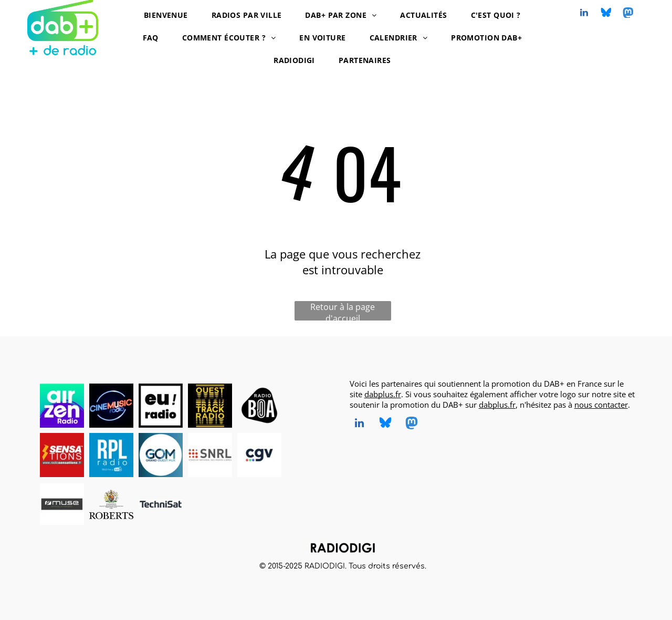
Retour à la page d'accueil (343, 311)
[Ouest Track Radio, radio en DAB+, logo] (210, 406)
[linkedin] (584, 14)
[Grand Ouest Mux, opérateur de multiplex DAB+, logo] (161, 455)
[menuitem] (170, 15)
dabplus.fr (383, 394)
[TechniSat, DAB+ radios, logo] (161, 504)
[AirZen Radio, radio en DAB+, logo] (62, 406)
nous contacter (601, 405)
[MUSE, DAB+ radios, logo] (62, 504)
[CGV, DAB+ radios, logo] (259, 455)
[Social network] (606, 14)
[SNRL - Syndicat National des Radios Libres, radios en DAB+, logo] (210, 455)
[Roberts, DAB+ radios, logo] (111, 504)
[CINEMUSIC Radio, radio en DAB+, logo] (111, 406)
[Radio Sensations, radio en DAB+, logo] (62, 455)
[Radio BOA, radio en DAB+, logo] (259, 406)
